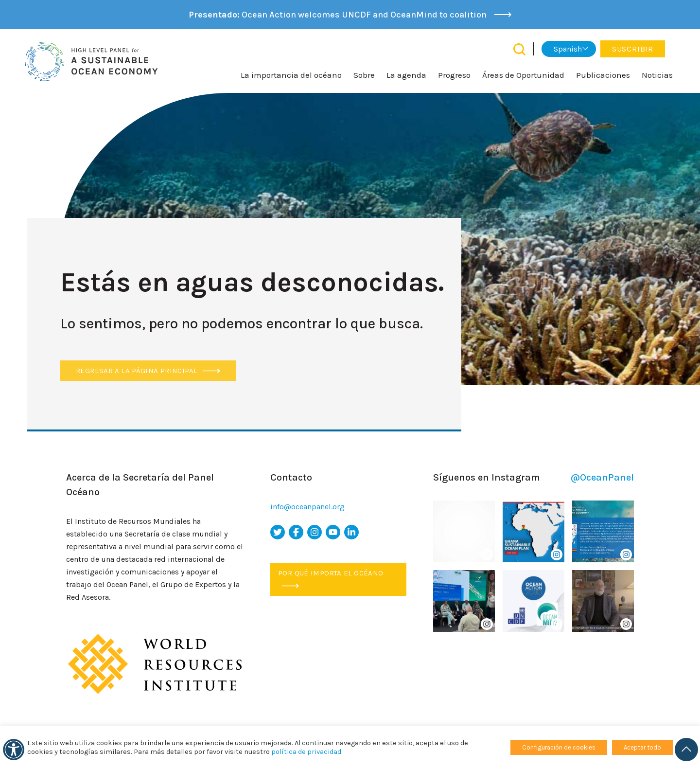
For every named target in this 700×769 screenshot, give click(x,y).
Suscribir (633, 49)
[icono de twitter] (278, 532)
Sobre (364, 75)
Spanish (568, 49)
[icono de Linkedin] (351, 532)
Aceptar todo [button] (642, 747)
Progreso (454, 75)
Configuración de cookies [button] (559, 747)
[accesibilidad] (14, 750)
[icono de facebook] (296, 532)
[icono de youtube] (333, 532)
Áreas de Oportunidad (523, 75)
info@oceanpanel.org (307, 507)
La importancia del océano (291, 75)
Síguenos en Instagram (534, 478)
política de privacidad (306, 752)
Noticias (657, 75)
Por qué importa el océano (331, 578)
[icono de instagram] (315, 532)
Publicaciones (603, 75)
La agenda (406, 75)
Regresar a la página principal (148, 371)
